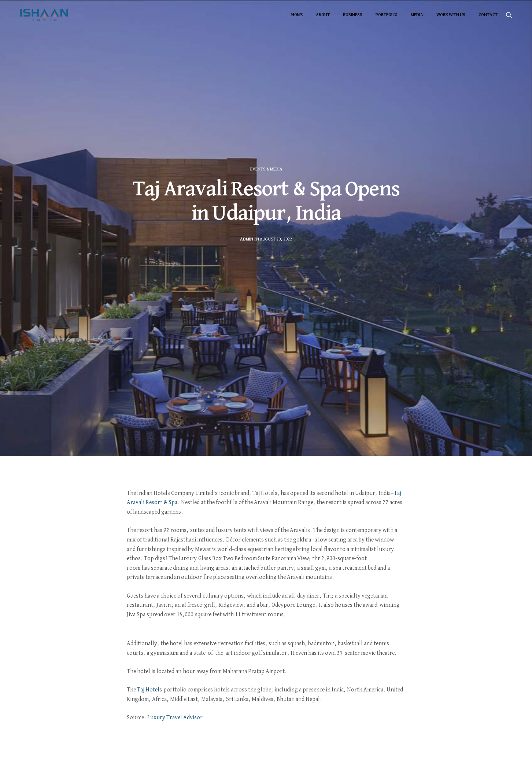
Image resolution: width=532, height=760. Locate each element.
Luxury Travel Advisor (175, 718)
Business (353, 15)
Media (417, 15)
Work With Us (451, 15)
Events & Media (266, 169)
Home (297, 15)
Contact (488, 15)
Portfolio (387, 15)
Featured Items (519, 380)
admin (247, 239)
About (323, 15)
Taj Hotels (149, 690)
